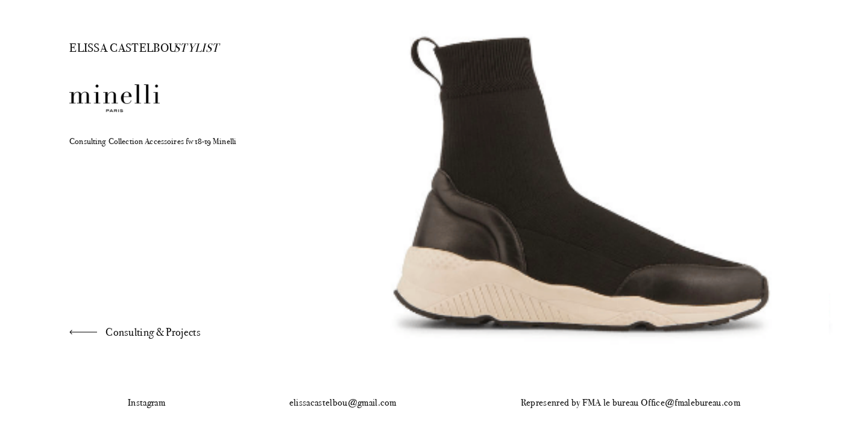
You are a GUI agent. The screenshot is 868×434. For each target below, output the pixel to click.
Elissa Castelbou (113, 47)
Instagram (146, 403)
